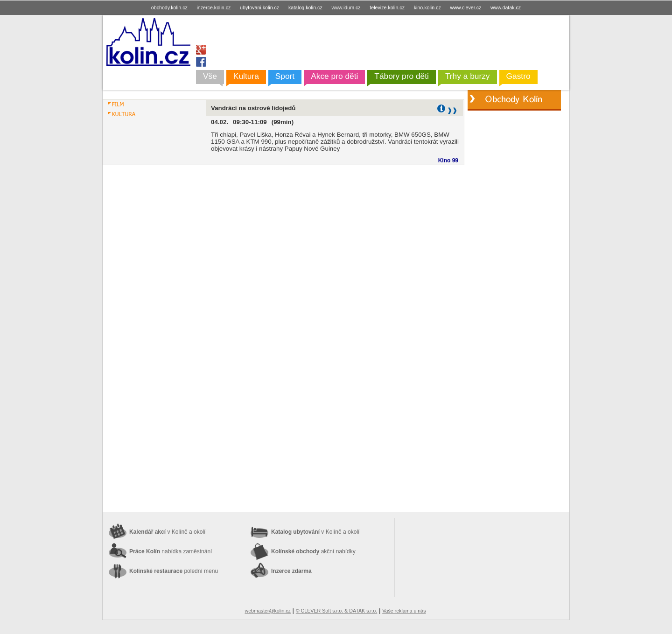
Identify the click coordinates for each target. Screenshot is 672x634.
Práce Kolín (171, 551)
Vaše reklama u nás (404, 611)
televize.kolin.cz (387, 7)
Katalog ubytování (315, 532)
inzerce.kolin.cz (214, 7)
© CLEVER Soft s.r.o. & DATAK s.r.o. (336, 611)
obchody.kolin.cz (169, 7)
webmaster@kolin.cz (267, 611)
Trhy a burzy (468, 76)
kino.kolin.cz (427, 7)
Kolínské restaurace (174, 571)
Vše (210, 76)
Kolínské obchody (313, 551)
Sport (285, 76)
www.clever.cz (465, 7)
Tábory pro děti (402, 76)
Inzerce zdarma (291, 571)
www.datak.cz (506, 7)
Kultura (246, 76)
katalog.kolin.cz (305, 7)
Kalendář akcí (167, 532)
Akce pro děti (334, 76)
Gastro (518, 76)
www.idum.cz (346, 7)
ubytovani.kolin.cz (259, 7)
